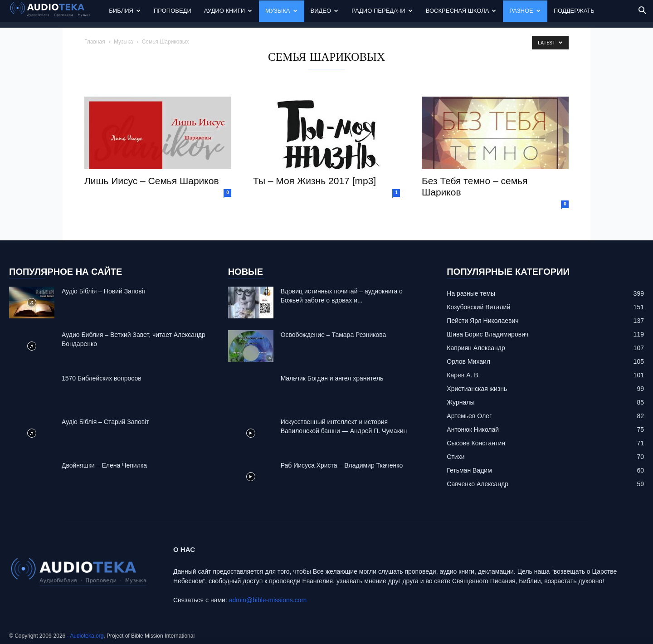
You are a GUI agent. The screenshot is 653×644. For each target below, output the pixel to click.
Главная (95, 42)
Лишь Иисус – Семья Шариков (152, 181)
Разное (525, 11)
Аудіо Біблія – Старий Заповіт (105, 422)
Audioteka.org (87, 636)
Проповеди (173, 11)
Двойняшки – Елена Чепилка (104, 465)
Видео (325, 11)
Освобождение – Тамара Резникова (334, 335)
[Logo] (56, 11)
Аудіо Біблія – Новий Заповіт (104, 291)
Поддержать (574, 11)
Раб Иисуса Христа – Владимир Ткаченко (342, 465)
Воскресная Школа (461, 11)
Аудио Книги (228, 11)
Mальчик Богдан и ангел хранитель (332, 378)
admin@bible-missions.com (268, 600)
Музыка (281, 11)
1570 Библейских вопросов (102, 378)
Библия (125, 11)
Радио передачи (382, 11)
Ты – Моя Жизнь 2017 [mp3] (314, 181)
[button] (642, 12)
